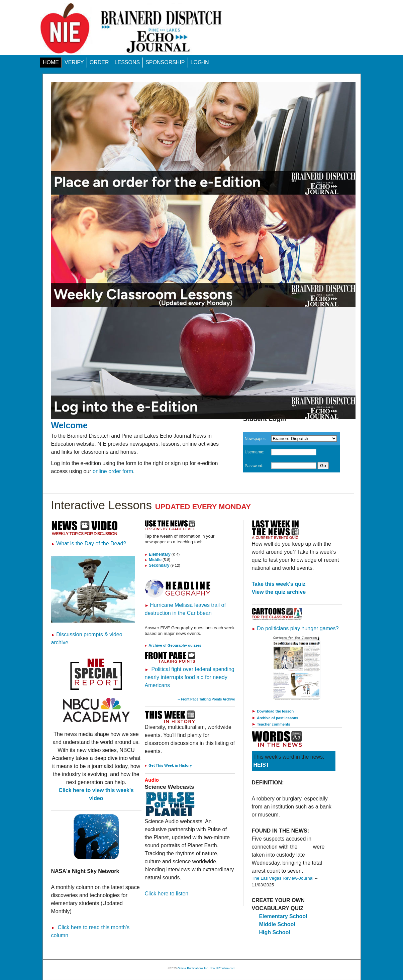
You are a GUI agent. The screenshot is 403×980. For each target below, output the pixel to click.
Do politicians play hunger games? (295, 628)
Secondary (157, 565)
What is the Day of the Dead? (89, 543)
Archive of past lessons (278, 718)
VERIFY (74, 62)
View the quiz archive (279, 592)
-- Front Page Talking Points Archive (206, 699)
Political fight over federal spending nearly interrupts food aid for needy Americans (190, 677)
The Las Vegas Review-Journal (283, 878)
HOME (51, 62)
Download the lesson (275, 711)
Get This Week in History (168, 765)
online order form (113, 471)
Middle (153, 560)
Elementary (158, 554)
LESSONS (127, 62)
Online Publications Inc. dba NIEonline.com (207, 968)
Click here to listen (167, 894)
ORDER (99, 62)
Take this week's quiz (279, 584)
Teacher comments (273, 724)
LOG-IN (200, 62)
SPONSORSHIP (165, 62)
